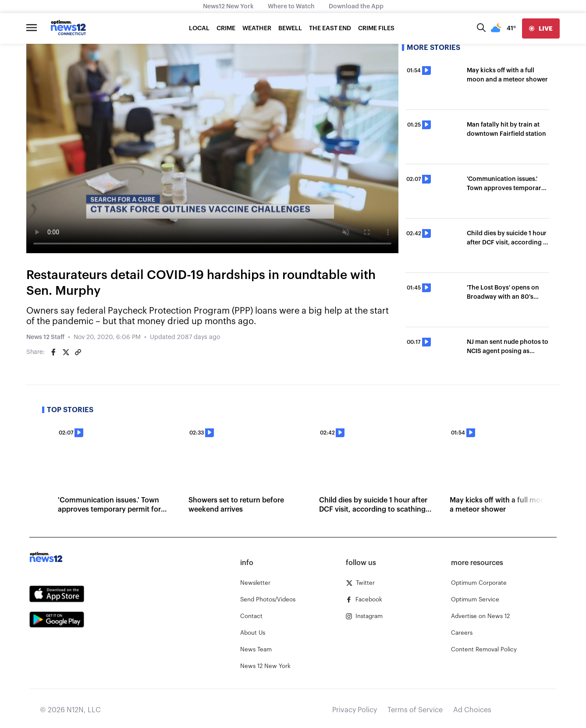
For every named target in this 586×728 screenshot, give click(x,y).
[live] (541, 28)
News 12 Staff (45, 337)
